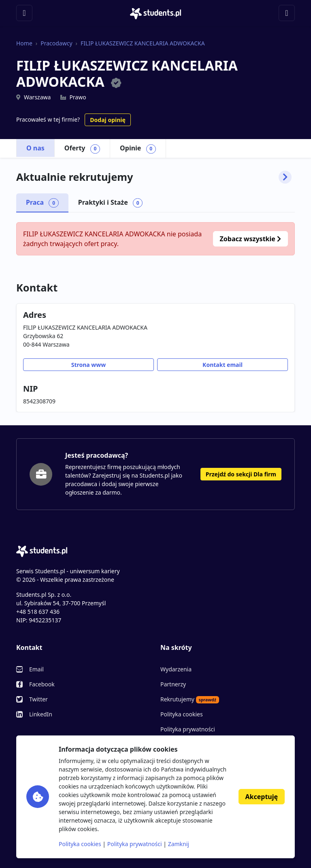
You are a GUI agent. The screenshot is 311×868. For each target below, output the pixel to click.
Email (36, 669)
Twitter (38, 699)
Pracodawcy (56, 43)
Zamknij (179, 844)
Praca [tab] (42, 203)
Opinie (138, 148)
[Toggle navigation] (24, 13)
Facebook (42, 684)
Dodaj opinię (108, 120)
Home (24, 43)
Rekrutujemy (190, 699)
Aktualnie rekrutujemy (154, 177)
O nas (35, 148)
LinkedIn (41, 714)
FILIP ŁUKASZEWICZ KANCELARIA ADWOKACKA (143, 43)
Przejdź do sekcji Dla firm (241, 474)
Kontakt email (223, 365)
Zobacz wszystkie (250, 239)
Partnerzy (173, 684)
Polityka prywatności (188, 729)
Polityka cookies (182, 714)
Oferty (82, 148)
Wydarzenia (176, 669)
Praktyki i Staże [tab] (111, 203)
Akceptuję (262, 797)
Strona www (89, 365)
